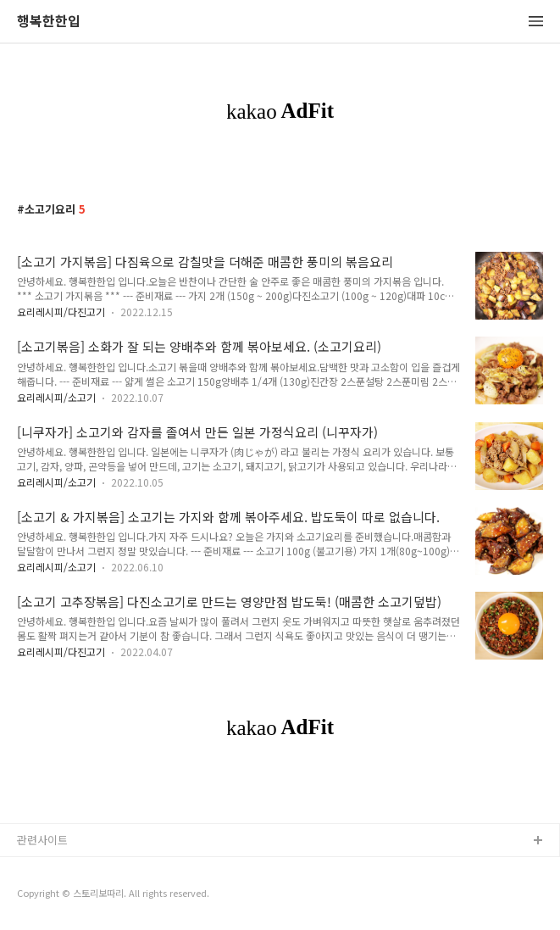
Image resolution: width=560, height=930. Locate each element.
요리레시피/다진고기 (61, 312)
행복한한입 (49, 22)
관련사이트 (42, 840)
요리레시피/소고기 (56, 397)
